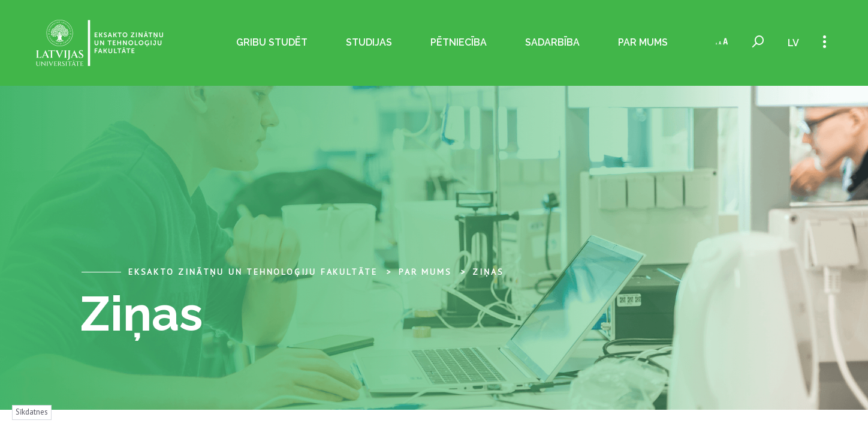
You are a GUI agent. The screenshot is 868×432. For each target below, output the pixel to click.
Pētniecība (459, 42)
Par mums (643, 42)
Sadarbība (552, 42)
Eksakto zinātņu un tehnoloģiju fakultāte (253, 272)
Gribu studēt (272, 42)
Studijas (369, 42)
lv (793, 43)
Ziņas (488, 272)
